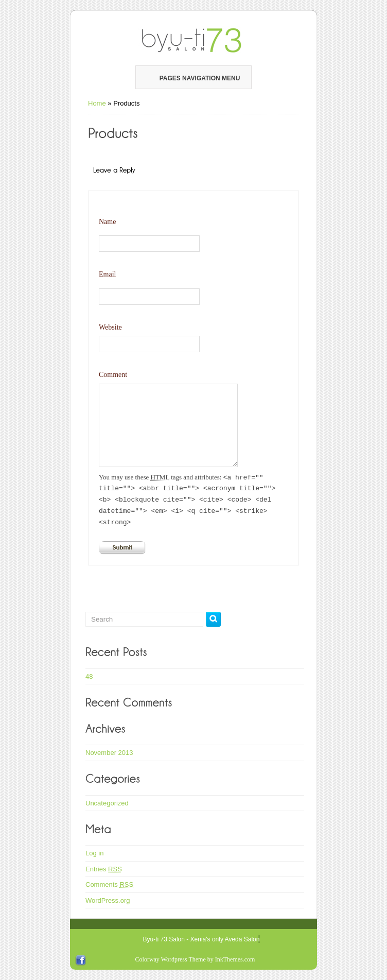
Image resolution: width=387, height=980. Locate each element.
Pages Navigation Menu (193, 78)
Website (110, 327)
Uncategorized (107, 803)
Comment (113, 375)
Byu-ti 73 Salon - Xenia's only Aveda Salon (201, 939)
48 (89, 676)
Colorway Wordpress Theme (171, 959)
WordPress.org (108, 900)
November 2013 (109, 753)
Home (97, 103)
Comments (109, 884)
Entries (104, 869)
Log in (94, 853)
